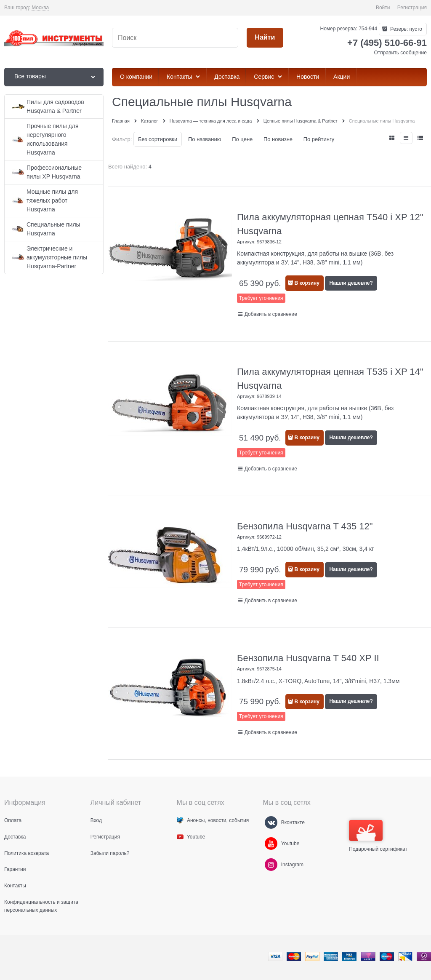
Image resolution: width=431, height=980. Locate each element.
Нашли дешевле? (351, 283)
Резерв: (406, 29)
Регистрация (412, 8)
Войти (383, 8)
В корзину (307, 283)
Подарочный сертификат (378, 836)
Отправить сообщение (400, 53)
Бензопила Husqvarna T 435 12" (305, 526)
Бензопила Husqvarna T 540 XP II (308, 658)
